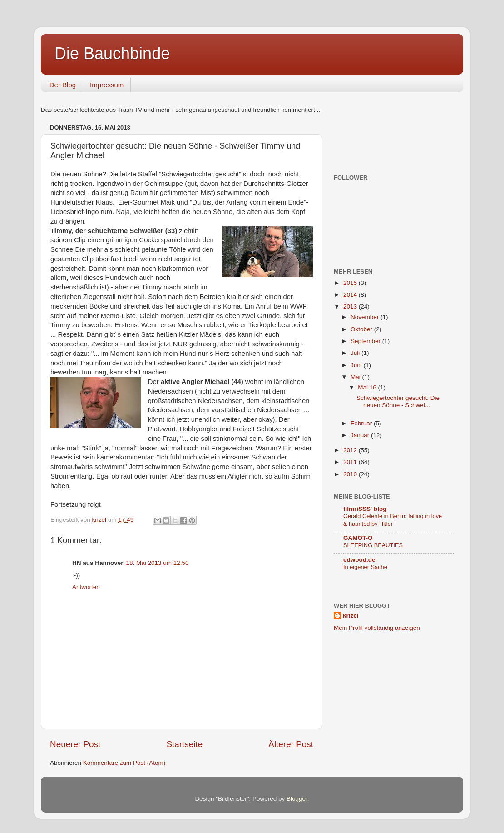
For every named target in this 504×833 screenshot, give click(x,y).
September (366, 341)
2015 (351, 283)
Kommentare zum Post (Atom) (124, 763)
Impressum (107, 85)
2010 (351, 474)
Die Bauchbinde (112, 53)
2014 (351, 295)
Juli (356, 353)
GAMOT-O (358, 538)
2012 (351, 450)
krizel (351, 616)
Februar (362, 423)
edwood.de (359, 560)
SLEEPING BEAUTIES (373, 545)
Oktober (362, 329)
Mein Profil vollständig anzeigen (377, 628)
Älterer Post (291, 744)
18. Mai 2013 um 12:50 (158, 563)
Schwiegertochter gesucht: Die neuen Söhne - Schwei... (398, 402)
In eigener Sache (365, 567)
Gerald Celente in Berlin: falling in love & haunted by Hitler (393, 520)
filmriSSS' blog (365, 509)
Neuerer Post (75, 744)
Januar (361, 435)
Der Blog (63, 85)
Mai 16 (368, 387)
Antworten (86, 587)
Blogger (297, 799)
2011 (351, 462)
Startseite (184, 744)
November (366, 317)
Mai (356, 377)
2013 (351, 307)
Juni (357, 365)
